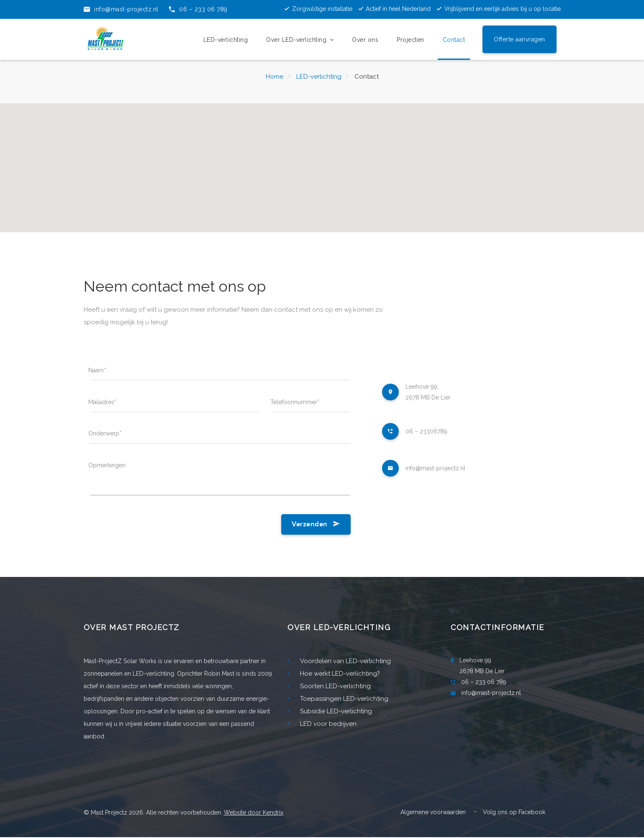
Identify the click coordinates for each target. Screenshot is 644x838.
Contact (454, 39)
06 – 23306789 (426, 431)
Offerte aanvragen (520, 38)
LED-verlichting (226, 39)
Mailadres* (102, 402)
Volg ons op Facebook (514, 813)
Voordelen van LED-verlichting (339, 662)
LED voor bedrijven (322, 725)
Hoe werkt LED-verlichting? (334, 674)
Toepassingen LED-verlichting (338, 700)
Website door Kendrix (254, 813)
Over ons (365, 39)
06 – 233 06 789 (484, 683)
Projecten (411, 39)
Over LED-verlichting (300, 39)
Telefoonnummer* (295, 402)
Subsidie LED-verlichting (330, 712)
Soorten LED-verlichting (329, 687)
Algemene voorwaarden (433, 813)
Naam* (97, 370)
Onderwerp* (105, 434)
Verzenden (316, 525)
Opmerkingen (107, 466)
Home (275, 77)
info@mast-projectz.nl (435, 468)
